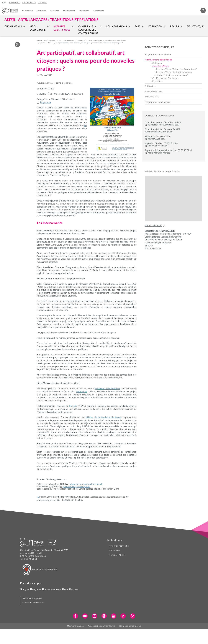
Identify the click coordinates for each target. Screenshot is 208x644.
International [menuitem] (69, 11)
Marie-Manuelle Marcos (159, 153)
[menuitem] (173, 54)
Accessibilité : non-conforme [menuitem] (102, 626)
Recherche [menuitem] (55, 11)
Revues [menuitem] (174, 26)
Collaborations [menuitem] (116, 26)
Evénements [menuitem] (98, 11)
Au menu (43, 2)
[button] (34, 542)
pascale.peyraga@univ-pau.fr (76, 486)
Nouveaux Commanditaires (108, 389)
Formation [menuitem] (41, 11)
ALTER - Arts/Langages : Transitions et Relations (56, 40)
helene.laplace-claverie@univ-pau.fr (164, 125)
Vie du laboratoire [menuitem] (38, 28)
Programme (45, 102)
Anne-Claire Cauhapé (158, 146)
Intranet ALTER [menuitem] (117, 555)
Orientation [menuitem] (84, 11)
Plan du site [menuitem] (114, 550)
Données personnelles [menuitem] (130, 626)
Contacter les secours (33, 603)
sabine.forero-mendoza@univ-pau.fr (86, 484)
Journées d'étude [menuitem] (161, 66)
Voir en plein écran (153, 225)
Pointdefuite (82, 392)
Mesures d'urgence (32, 598)
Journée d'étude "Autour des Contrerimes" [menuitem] (176, 69)
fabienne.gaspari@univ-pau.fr (159, 132)
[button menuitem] (203, 10)
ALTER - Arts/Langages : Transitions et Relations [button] (51, 20)
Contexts (73, 406)
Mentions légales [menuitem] (75, 626)
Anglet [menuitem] (26, 589)
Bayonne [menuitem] (36, 589)
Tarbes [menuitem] (75, 589)
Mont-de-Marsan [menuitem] (52, 589)
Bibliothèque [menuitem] (195, 26)
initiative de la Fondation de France (104, 417)
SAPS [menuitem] (138, 26)
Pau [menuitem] (66, 589)
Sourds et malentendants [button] (40, 570)
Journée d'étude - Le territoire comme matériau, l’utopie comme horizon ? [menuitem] (173, 74)
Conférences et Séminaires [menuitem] (165, 78)
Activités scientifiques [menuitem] (62, 28)
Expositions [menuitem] (158, 81)
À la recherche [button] (29, 2)
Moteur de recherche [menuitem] (119, 546)
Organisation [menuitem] (13, 26)
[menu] (24, 29)
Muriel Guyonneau (156, 139)
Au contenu (15, 2)
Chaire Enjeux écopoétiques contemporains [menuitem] (88, 30)
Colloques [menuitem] (157, 63)
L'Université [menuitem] (27, 11)
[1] (85, 125)
